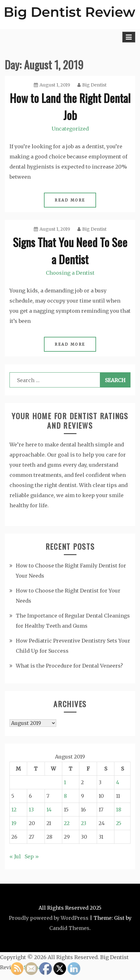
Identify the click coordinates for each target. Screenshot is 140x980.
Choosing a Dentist (70, 273)
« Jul (15, 856)
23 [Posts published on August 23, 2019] (84, 823)
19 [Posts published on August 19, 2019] (14, 823)
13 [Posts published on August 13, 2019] (31, 810)
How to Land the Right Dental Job (70, 106)
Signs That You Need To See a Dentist (70, 250)
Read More (70, 200)
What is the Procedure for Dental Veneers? (69, 666)
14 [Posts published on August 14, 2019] (49, 810)
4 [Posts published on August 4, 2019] (118, 782)
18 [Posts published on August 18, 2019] (119, 810)
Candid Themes (69, 928)
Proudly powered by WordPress (49, 918)
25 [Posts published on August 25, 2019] (119, 823)
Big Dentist (92, 85)
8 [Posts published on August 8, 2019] (65, 796)
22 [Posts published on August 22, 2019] (67, 823)
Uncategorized (70, 129)
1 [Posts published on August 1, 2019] (65, 782)
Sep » (32, 856)
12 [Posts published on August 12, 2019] (14, 810)
